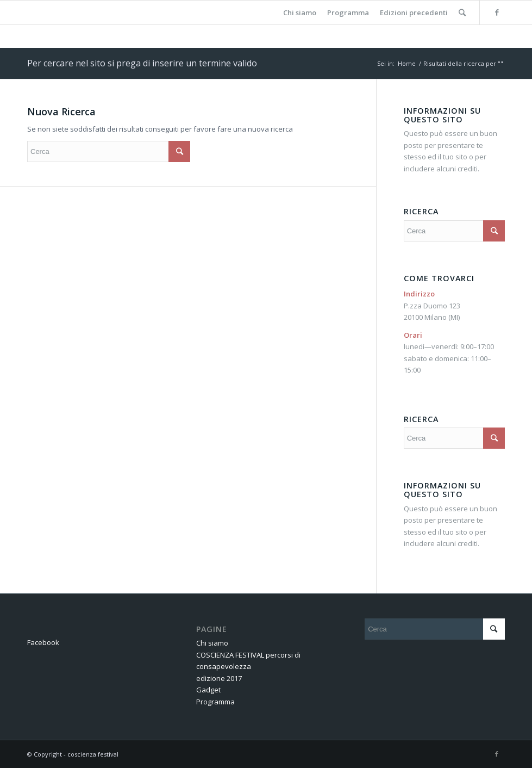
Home (407, 63)
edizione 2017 (219, 678)
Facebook (43, 642)
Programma (215, 702)
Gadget (208, 690)
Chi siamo (212, 643)
